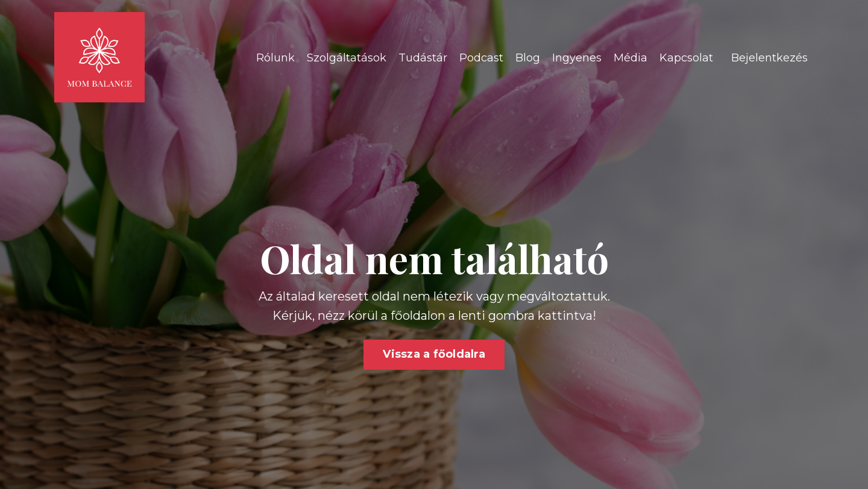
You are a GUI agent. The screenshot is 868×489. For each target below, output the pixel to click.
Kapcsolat (686, 58)
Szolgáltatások (347, 58)
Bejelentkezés (769, 58)
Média (631, 58)
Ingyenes (577, 58)
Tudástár (423, 58)
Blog (528, 58)
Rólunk (275, 58)
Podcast (481, 58)
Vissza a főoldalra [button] (434, 354)
